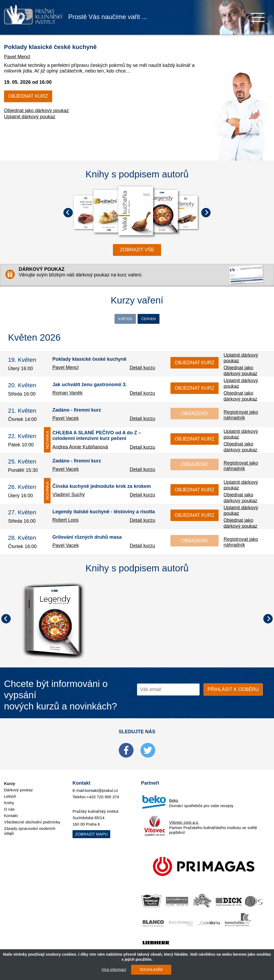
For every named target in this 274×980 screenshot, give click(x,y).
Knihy (9, 798)
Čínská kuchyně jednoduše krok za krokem (102, 488)
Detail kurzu (142, 370)
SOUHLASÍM (148, 970)
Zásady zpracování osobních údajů (30, 826)
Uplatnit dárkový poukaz (30, 117)
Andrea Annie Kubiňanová (80, 448)
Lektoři (10, 791)
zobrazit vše (137, 250)
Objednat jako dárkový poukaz (36, 111)
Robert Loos (66, 522)
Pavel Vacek (66, 420)
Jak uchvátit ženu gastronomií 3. (90, 386)
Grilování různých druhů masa (87, 539)
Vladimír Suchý (69, 496)
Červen (163, 320)
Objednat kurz (28, 96)
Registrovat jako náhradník (241, 416)
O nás (9, 804)
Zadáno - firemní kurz (77, 412)
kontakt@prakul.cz (102, 786)
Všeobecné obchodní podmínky (32, 817)
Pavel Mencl (17, 57)
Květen (111, 320)
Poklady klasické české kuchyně (76, 46)
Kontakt (11, 811)
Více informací (111, 970)
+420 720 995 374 (103, 792)
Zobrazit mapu (91, 829)
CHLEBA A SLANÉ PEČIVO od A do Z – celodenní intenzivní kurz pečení (97, 437)
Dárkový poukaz (18, 785)
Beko (174, 795)
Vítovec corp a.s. (184, 817)
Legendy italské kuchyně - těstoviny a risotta (104, 513)
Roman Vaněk (68, 395)
